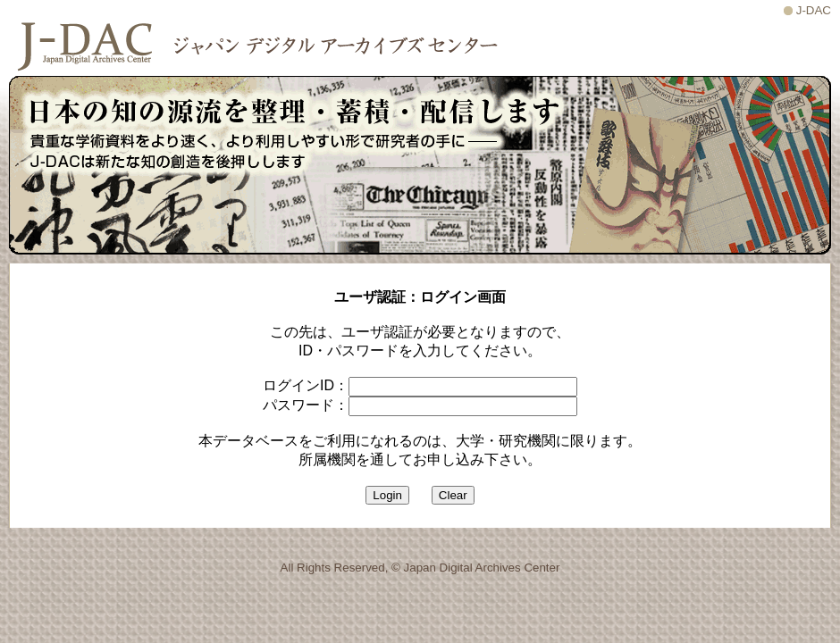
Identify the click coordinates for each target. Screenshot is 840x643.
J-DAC (814, 10)
